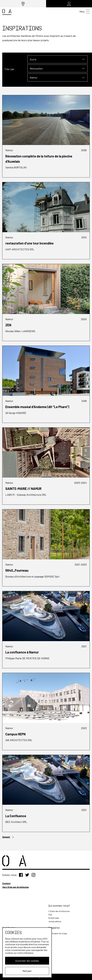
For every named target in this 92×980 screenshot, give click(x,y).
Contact (6, 883)
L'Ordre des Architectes (59, 911)
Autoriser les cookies (26, 961)
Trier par (9, 69)
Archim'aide (54, 918)
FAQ (50, 915)
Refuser (26, 971)
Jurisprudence (55, 921)
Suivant (8, 837)
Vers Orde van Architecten (15, 887)
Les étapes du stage (58, 933)
